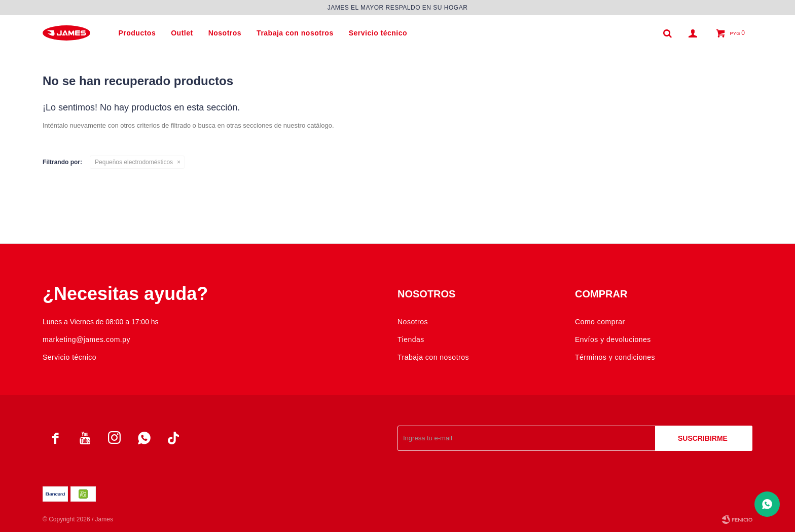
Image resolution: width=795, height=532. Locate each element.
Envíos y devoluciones (613, 339)
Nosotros (225, 33)
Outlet (182, 33)
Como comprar (600, 322)
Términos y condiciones (615, 357)
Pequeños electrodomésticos (134, 162)
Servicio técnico (378, 33)
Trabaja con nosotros (295, 33)
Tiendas (411, 339)
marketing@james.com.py (86, 339)
